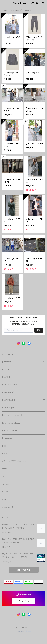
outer (4, 469)
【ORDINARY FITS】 (10, 385)
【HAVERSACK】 (9, 400)
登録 (39, 330)
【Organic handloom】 (11, 423)
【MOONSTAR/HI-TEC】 (12, 415)
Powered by (24, 631)
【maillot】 (6, 369)
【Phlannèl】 (7, 362)
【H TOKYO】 (7, 438)
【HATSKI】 (6, 377)
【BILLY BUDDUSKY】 (11, 431)
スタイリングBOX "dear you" (14, 461)
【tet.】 (4, 454)
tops (4, 476)
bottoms (6, 484)
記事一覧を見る (24, 570)
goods (5, 492)
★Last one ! (7, 507)
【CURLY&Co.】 (8, 392)
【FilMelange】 (16, 10)
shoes (5, 499)
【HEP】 (5, 446)
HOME (5, 10)
